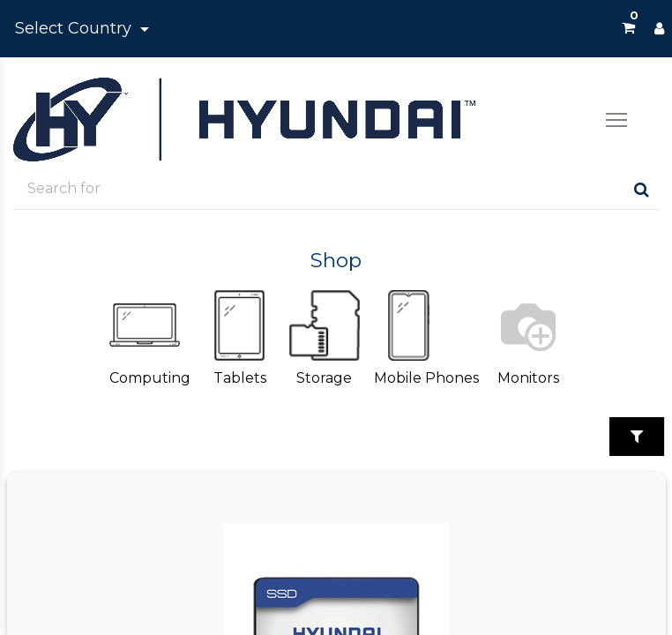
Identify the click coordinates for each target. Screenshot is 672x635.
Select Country (75, 28)
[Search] (642, 189)
